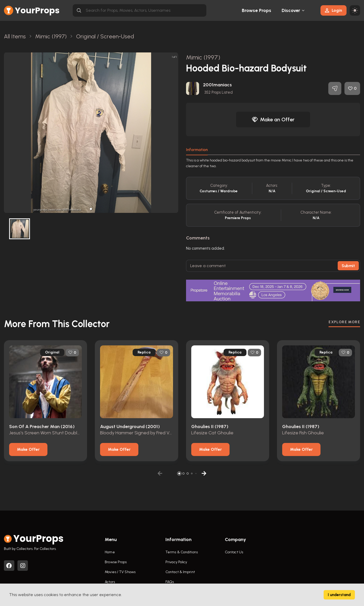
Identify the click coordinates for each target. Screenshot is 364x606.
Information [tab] (197, 150)
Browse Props (257, 10)
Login (334, 10)
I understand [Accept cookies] (339, 595)
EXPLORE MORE (344, 322)
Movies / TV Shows (120, 572)
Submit (348, 266)
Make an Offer (273, 119)
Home (110, 552)
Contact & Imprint (180, 572)
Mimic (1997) (203, 57)
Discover (291, 10)
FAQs (170, 582)
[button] (91, 209)
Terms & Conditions (182, 552)
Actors (110, 582)
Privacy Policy (176, 562)
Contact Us (234, 552)
